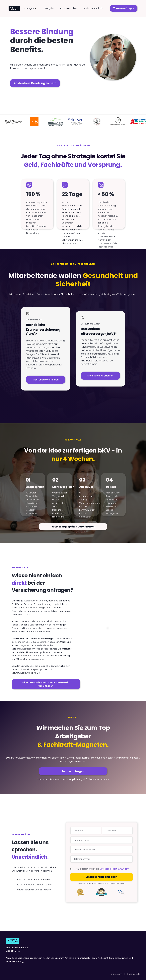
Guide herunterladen (94, 8)
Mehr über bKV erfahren (46, 381)
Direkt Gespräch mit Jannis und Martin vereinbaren (46, 684)
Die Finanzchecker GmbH (86, 958)
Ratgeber (50, 8)
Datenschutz (134, 974)
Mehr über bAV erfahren (100, 377)
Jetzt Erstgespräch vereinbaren (73, 527)
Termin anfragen (124, 8)
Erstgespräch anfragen (102, 877)
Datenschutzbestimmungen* (114, 869)
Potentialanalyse (69, 8)
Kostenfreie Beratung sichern (35, 83)
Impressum (116, 974)
